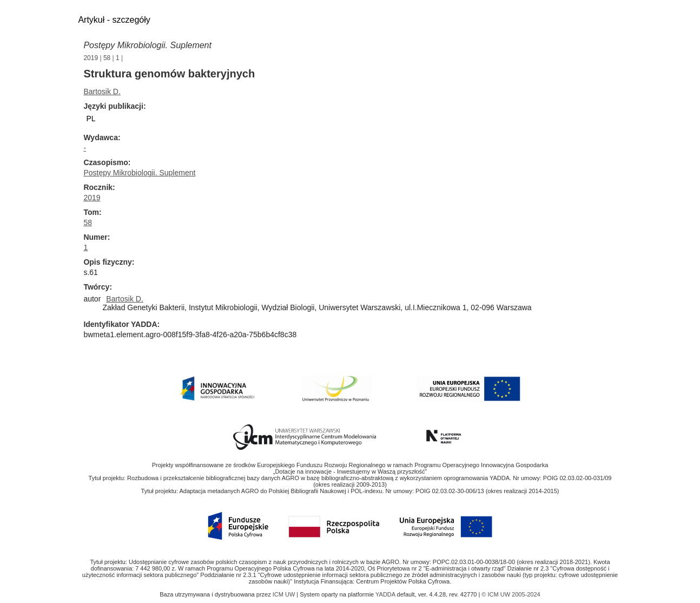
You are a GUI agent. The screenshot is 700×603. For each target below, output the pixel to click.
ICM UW (285, 594)
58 (107, 58)
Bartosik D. (102, 91)
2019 (91, 58)
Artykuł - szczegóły (114, 20)
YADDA (386, 594)
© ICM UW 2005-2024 (511, 594)
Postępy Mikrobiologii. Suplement (147, 45)
